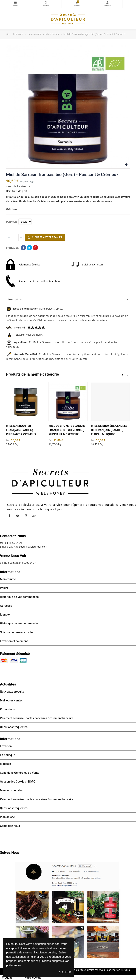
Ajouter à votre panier (45, 237)
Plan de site (7, 817)
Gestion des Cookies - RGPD (18, 782)
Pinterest (35, 248)
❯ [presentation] (128, 375)
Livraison (6, 746)
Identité (5, 615)
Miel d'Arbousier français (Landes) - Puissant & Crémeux (21, 430)
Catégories (15, 2)
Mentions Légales (11, 790)
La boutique (8, 755)
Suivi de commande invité (16, 632)
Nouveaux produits (12, 692)
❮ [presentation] (123, 375)
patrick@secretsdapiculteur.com (28, 547)
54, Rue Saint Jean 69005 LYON (18, 563)
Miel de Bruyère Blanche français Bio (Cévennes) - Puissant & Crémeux (67, 430)
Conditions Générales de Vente (20, 773)
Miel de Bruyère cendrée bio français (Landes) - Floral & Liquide (109, 430)
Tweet (29, 248)
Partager (23, 248)
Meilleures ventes (11, 700)
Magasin (5, 764)
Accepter (65, 972)
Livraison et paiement (14, 641)
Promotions (7, 709)
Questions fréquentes (14, 727)
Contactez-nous (10, 826)
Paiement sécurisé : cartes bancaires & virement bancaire (37, 718)
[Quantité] (15, 237)
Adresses (6, 606)
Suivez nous (10, 852)
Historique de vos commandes (19, 597)
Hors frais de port (16, 191)
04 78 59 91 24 (14, 543)
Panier (4, 588)
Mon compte (107, 2)
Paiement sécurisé (15, 654)
